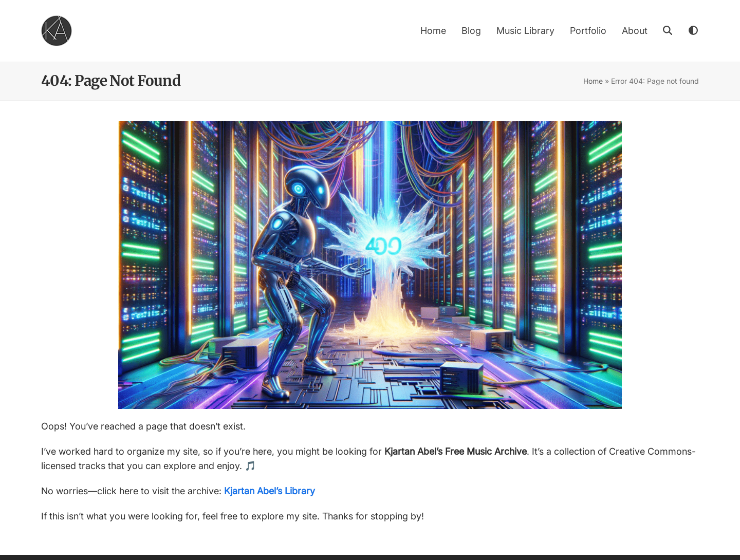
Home (593, 81)
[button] (668, 31)
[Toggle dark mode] (693, 31)
